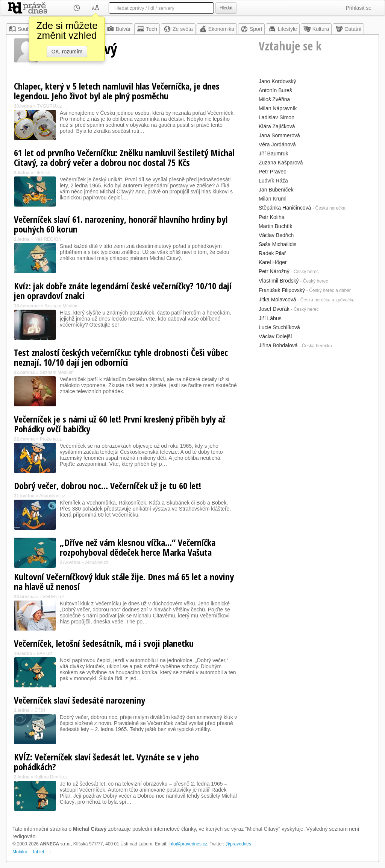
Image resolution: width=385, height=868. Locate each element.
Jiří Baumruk (274, 154)
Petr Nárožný (274, 271)
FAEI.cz (45, 654)
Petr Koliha (271, 217)
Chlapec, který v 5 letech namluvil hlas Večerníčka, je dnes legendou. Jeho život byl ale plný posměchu (117, 91)
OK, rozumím (67, 52)
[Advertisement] (315, 398)
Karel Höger (273, 262)
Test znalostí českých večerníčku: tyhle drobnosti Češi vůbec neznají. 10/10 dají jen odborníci (121, 357)
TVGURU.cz (49, 106)
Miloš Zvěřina (274, 99)
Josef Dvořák (274, 309)
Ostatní (348, 29)
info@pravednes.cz (188, 844)
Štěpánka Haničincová (285, 208)
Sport (251, 29)
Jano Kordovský (277, 81)
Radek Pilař (272, 253)
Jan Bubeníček (276, 190)
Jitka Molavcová (277, 299)
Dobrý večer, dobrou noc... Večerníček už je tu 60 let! (108, 486)
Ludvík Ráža (273, 181)
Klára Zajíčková (277, 126)
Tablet (38, 852)
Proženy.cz (51, 439)
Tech (147, 29)
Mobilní (20, 852)
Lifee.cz (42, 173)
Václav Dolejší (275, 336)
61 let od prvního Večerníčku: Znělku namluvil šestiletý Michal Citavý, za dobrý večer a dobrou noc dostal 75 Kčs (124, 157)
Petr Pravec (272, 172)
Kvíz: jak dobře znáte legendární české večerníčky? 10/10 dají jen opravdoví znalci (123, 291)
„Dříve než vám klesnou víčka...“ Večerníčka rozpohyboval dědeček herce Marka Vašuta (138, 547)
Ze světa (178, 29)
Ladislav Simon (277, 117)
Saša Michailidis (277, 244)
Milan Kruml (273, 199)
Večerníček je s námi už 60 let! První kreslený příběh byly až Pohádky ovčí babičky (120, 424)
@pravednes (238, 844)
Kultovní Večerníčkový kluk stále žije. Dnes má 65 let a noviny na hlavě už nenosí (124, 581)
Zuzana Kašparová (281, 163)
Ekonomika (217, 29)
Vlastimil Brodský (279, 281)
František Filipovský (282, 290)
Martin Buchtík (275, 226)
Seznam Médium (62, 306)
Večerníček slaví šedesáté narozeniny (80, 700)
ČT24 (40, 710)
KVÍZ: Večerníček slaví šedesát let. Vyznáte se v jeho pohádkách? (106, 762)
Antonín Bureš (275, 90)
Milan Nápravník (278, 108)
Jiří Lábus (270, 318)
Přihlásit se (359, 8)
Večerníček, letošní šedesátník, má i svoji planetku (104, 643)
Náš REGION (48, 239)
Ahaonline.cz (52, 496)
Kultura (316, 29)
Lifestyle (283, 29)
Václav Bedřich (276, 235)
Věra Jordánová (277, 144)
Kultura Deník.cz (51, 777)
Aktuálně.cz (97, 562)
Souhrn (22, 29)
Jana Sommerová (279, 135)
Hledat (226, 8)
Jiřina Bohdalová (278, 345)
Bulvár (119, 29)
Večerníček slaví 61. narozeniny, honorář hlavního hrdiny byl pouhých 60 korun (121, 224)
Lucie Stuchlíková (279, 327)
